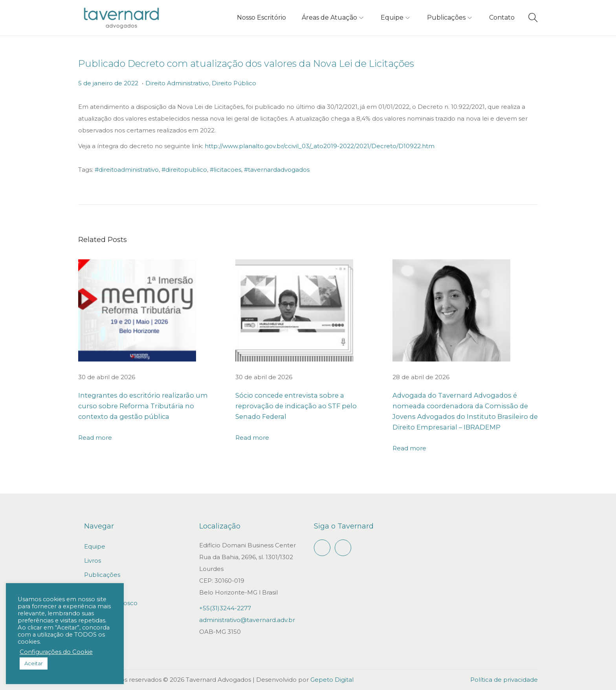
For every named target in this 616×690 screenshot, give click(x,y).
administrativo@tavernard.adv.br (247, 620)
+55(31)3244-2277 (225, 608)
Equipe (95, 546)
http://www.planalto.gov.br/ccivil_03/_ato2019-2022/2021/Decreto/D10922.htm (320, 146)
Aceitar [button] (34, 663)
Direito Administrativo (177, 83)
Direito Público (234, 83)
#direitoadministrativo (127, 170)
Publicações (102, 575)
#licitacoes (225, 170)
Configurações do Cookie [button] (56, 652)
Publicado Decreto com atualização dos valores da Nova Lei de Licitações (246, 63)
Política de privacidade (504, 680)
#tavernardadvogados (277, 170)
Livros (93, 561)
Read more (95, 438)
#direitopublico (184, 170)
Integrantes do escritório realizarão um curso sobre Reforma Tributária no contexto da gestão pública (148, 406)
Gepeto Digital (332, 680)
